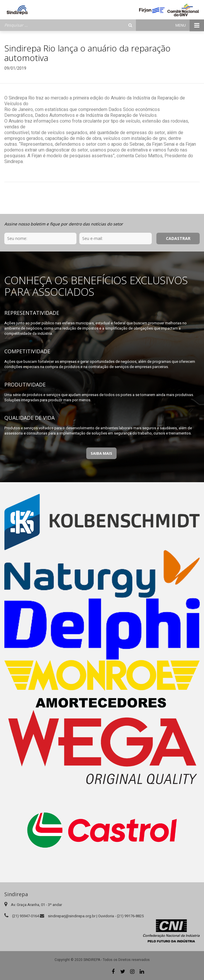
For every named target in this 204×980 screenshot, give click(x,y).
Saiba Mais (101, 453)
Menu (190, 25)
